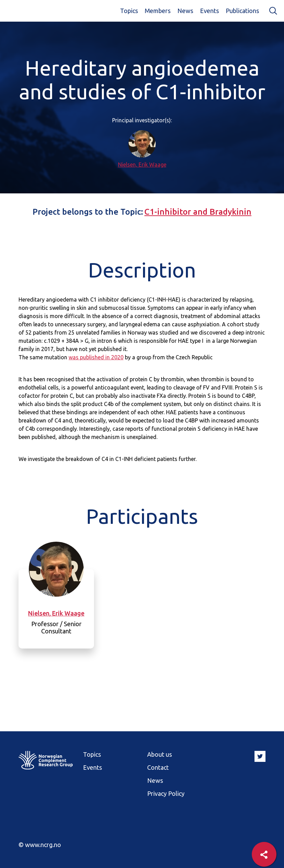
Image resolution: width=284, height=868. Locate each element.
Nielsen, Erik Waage (142, 165)
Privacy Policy (166, 793)
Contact (158, 767)
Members (158, 11)
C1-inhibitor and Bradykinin (198, 212)
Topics (129, 11)
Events (209, 11)
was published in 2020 (96, 357)
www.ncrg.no (43, 845)
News (185, 11)
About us (159, 754)
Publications (242, 11)
